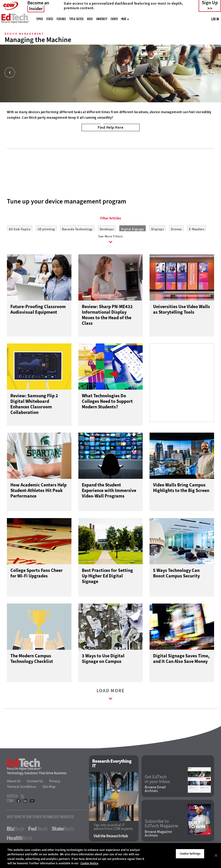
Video (90, 19)
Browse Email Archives (155, 792)
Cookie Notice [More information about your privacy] (89, 863)
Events (114, 19)
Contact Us (35, 784)
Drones (176, 229)
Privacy (55, 784)
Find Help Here (111, 127)
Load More (111, 699)
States (50, 19)
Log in (215, 19)
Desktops (107, 229)
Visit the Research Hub (111, 839)
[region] (110, 856)
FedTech (38, 832)
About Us (14, 784)
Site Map (49, 790)
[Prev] (10, 73)
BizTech (16, 832)
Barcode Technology (77, 229)
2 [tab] (109, 123)
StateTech (63, 832)
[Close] (216, 855)
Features (61, 19)
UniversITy (102, 19)
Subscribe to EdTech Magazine (162, 827)
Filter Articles (111, 218)
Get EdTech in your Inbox (157, 782)
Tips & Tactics (76, 19)
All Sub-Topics (20, 229)
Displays (158, 229)
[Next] (211, 73)
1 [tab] (102, 123)
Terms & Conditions (22, 790)
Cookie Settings (190, 854)
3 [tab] (117, 123)
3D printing (46, 229)
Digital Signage (133, 229)
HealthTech (19, 841)
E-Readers (197, 229)
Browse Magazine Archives (158, 837)
